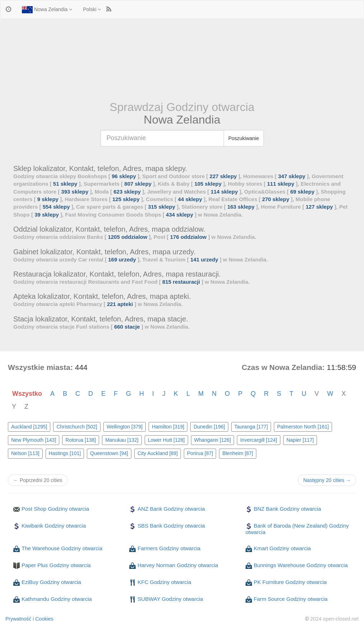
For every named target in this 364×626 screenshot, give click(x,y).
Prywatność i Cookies (29, 619)
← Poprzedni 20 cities (38, 480)
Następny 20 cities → (327, 480)
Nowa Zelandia (47, 10)
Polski (92, 9)
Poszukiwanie (244, 138)
